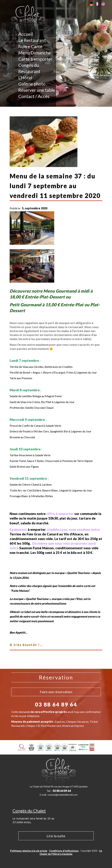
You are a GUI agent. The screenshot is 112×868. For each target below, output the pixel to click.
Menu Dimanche (35, 53)
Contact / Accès (34, 96)
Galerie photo (32, 84)
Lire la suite (56, 836)
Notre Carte (30, 46)
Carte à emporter (35, 59)
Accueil (26, 34)
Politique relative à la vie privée (29, 851)
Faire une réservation (56, 692)
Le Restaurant (32, 40)
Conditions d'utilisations (64, 851)
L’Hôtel (25, 78)
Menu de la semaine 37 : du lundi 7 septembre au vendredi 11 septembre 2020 (55, 186)
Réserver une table (37, 90)
